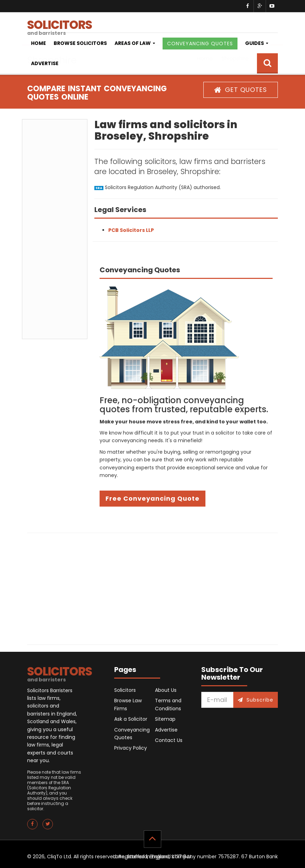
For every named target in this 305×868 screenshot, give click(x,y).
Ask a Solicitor (131, 719)
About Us (166, 690)
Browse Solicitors (80, 43)
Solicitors (125, 690)
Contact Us (169, 740)
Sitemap (165, 719)
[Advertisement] (55, 229)
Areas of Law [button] (133, 43)
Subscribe (256, 700)
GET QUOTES (241, 90)
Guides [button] (255, 43)
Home (38, 43)
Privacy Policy (131, 748)
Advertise (45, 63)
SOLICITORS (152, 25)
